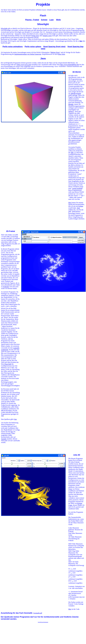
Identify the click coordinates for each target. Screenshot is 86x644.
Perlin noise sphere (33, 47)
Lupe (52, 20)
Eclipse (81, 206)
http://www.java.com (24, 65)
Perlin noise (35, 36)
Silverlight (4, 28)
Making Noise (55, 52)
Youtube (4, 439)
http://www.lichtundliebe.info (70, 65)
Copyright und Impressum (43, 622)
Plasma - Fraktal (32, 20)
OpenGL (71, 111)
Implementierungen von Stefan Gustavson (28, 54)
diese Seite (62, 54)
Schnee (44, 20)
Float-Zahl (8, 364)
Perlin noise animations (13, 47)
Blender (71, 104)
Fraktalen (6, 287)
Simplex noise (47, 36)
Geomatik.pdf (38, 613)
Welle (58, 20)
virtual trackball (77, 188)
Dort (78, 208)
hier (15, 419)
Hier (70, 203)
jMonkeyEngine (76, 93)
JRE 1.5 (73, 153)
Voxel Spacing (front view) (54, 47)
